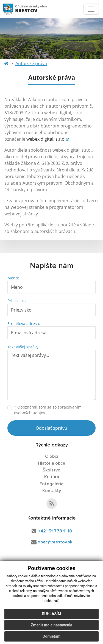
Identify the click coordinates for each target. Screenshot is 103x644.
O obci (51, 456)
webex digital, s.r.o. (46, 139)
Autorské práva (31, 63)
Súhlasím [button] (52, 614)
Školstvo (51, 470)
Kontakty (52, 491)
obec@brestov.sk (55, 542)
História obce (51, 463)
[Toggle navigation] (91, 9)
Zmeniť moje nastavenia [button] (51, 625)
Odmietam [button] (51, 636)
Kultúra (52, 477)
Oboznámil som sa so (48, 410)
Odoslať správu (51, 428)
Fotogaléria (51, 484)
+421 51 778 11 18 (55, 531)
